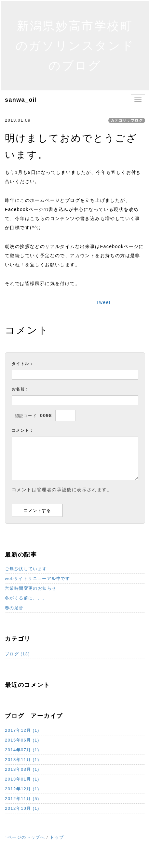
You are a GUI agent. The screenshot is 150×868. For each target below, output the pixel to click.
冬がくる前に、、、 (26, 598)
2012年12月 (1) (22, 789)
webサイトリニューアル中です (38, 579)
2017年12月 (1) (22, 730)
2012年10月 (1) (22, 808)
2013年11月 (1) (22, 760)
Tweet (103, 302)
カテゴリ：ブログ (127, 120)
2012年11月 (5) (22, 799)
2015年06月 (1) (22, 740)
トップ (57, 837)
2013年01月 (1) (22, 779)
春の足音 (14, 608)
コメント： (23, 430)
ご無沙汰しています (26, 569)
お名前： (20, 389)
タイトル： (23, 364)
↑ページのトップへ (25, 837)
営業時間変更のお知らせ (31, 588)
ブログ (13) (17, 654)
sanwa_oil (21, 100)
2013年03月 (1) (22, 769)
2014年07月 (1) (22, 750)
